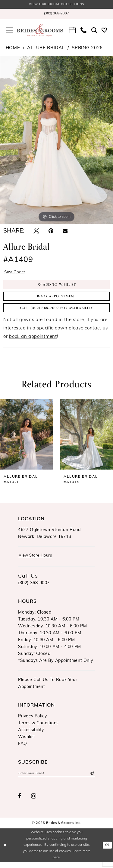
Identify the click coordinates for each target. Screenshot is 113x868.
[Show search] (94, 31)
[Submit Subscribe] (91, 779)
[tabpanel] (56, 140)
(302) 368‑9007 (34, 588)
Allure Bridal (46, 48)
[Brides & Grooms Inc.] (40, 31)
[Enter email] (56, 779)
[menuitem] (56, 15)
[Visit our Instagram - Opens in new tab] (34, 802)
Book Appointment (57, 299)
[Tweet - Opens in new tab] (36, 232)
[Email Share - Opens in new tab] (65, 232)
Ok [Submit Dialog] (107, 851)
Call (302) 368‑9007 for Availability (57, 312)
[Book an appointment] (72, 31)
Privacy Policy (32, 721)
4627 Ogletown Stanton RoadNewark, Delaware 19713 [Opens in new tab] (49, 538)
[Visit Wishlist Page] (104, 31)
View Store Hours (38, 561)
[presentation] (27, 439)
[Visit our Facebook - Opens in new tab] (20, 802)
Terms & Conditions (38, 728)
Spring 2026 (87, 48)
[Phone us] (83, 31)
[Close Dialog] (5, 851)
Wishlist (27, 742)
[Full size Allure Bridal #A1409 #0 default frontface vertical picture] (56, 140)
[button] (9, 31)
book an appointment (33, 341)
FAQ (23, 749)
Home (13, 48)
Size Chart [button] (16, 273)
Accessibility (31, 735)
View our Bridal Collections (57, 5)
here (56, 864)
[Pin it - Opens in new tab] (51, 232)
